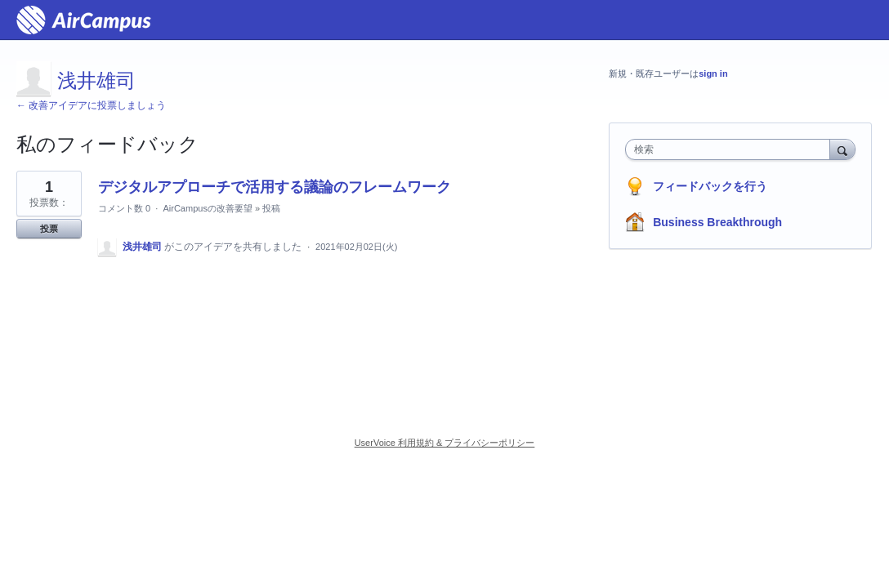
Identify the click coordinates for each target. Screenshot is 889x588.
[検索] (842, 149)
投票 (49, 229)
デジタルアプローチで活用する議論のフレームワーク (275, 187)
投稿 (271, 208)
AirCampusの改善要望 (207, 208)
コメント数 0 (124, 208)
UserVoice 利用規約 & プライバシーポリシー (445, 443)
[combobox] (731, 149)
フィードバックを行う (710, 186)
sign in (713, 73)
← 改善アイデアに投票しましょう (91, 105)
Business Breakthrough (717, 222)
